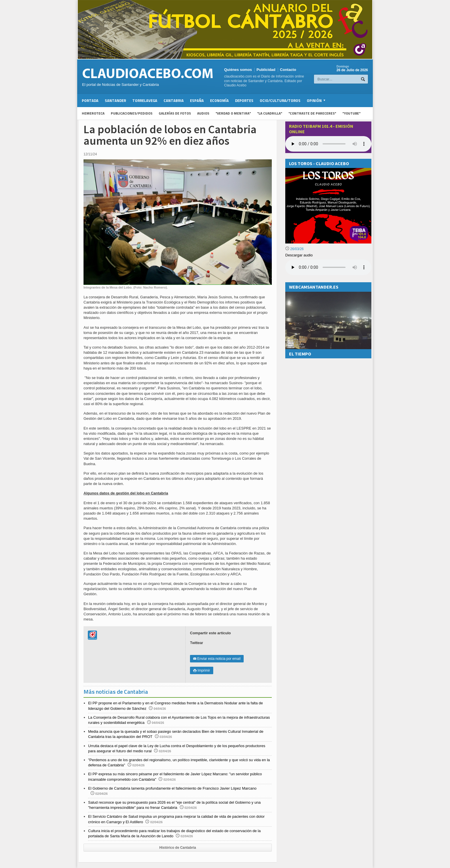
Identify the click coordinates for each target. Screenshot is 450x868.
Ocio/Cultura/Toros (280, 100)
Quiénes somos (238, 70)
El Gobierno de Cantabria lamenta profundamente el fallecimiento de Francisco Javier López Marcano (172, 788)
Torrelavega (145, 100)
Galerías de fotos (175, 113)
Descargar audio (299, 255)
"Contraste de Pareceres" (312, 113)
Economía (219, 100)
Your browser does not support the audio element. (328, 144)
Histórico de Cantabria (178, 848)
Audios (203, 113)
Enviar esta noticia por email (217, 659)
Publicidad (266, 70)
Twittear (197, 643)
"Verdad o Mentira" (233, 113)
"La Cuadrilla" (270, 113)
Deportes (244, 100)
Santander (115, 100)
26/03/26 (294, 249)
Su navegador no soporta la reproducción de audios (328, 267)
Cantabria (174, 100)
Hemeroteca (93, 113)
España (197, 100)
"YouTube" (351, 113)
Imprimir (202, 670)
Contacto (288, 70)
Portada (90, 100)
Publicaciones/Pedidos (132, 113)
